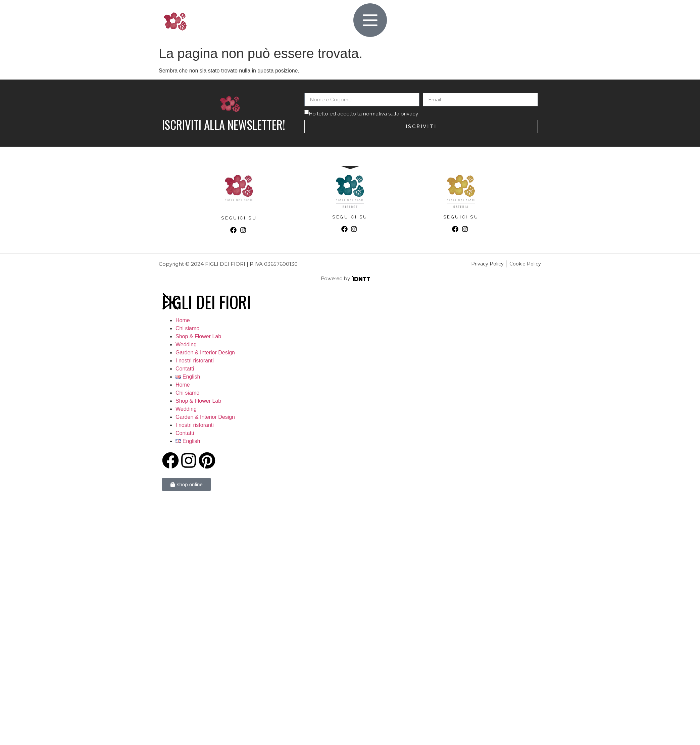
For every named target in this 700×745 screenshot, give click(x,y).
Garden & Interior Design (205, 353)
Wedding (186, 344)
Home (183, 320)
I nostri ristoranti (195, 361)
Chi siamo (187, 328)
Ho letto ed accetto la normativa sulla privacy (364, 114)
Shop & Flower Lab (198, 336)
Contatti (185, 369)
